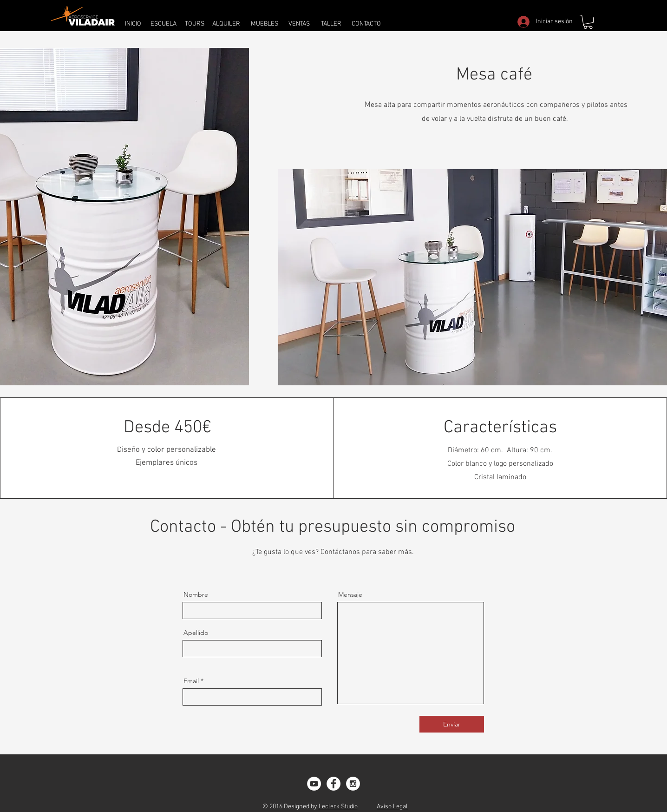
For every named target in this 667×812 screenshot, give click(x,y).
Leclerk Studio (338, 807)
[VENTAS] (299, 24)
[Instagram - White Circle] (353, 784)
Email (191, 681)
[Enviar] (452, 724)
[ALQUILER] (226, 24)
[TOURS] (195, 24)
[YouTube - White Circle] (314, 784)
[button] (588, 22)
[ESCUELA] (163, 24)
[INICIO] (133, 24)
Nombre (196, 594)
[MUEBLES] (265, 24)
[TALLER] (331, 24)
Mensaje (350, 594)
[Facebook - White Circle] (333, 784)
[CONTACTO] (366, 24)
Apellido (196, 633)
